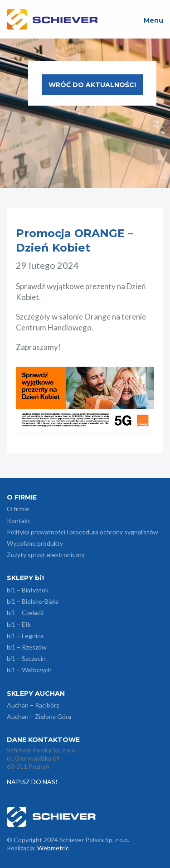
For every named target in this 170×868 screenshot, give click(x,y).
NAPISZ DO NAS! (33, 782)
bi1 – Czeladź (25, 613)
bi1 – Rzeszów (27, 647)
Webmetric (53, 848)
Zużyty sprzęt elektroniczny (46, 555)
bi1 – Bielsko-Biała (33, 601)
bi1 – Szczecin (26, 658)
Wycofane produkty (35, 543)
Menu (153, 20)
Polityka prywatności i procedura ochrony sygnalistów (83, 532)
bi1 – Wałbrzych (29, 670)
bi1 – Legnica (25, 636)
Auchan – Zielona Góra (39, 716)
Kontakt (19, 521)
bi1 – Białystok (28, 590)
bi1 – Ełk (19, 624)
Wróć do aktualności (92, 85)
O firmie (18, 509)
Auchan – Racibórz (33, 705)
